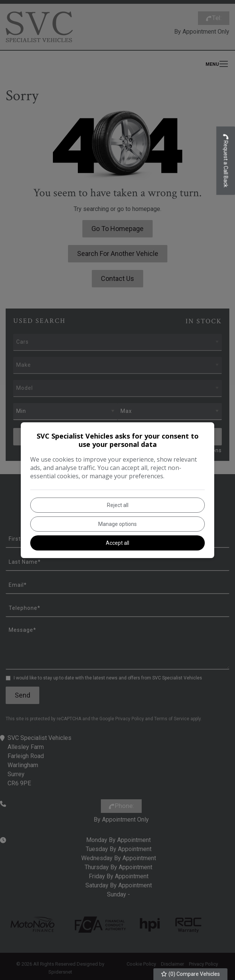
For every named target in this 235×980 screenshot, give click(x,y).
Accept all (117, 543)
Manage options (117, 524)
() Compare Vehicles (191, 974)
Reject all (118, 505)
